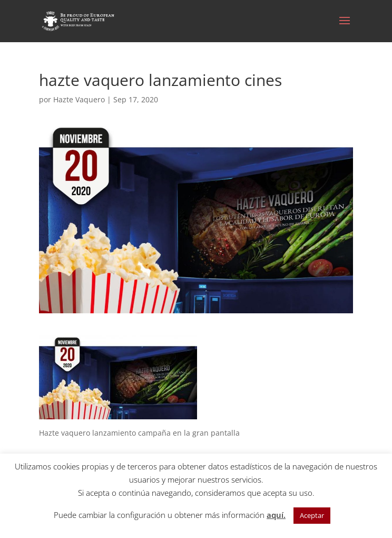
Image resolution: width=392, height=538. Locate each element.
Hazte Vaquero (79, 99)
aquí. (276, 515)
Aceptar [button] (312, 515)
